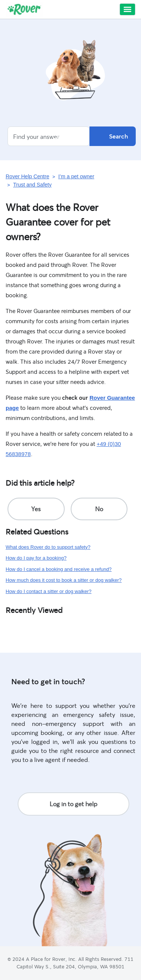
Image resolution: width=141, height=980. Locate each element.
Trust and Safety (32, 185)
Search (113, 136)
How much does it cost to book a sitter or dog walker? (64, 580)
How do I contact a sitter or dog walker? (49, 591)
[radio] (36, 509)
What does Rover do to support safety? (48, 547)
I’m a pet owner (76, 176)
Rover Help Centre (27, 176)
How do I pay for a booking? (36, 558)
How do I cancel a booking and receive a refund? (59, 569)
